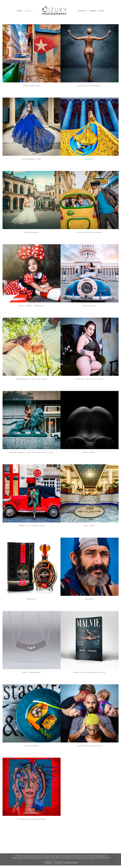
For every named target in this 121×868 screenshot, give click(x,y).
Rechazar (59, 862)
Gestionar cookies (71, 862)
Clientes (93, 11)
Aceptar (48, 862)
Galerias (29, 11)
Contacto (82, 11)
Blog (101, 11)
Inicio (20, 11)
